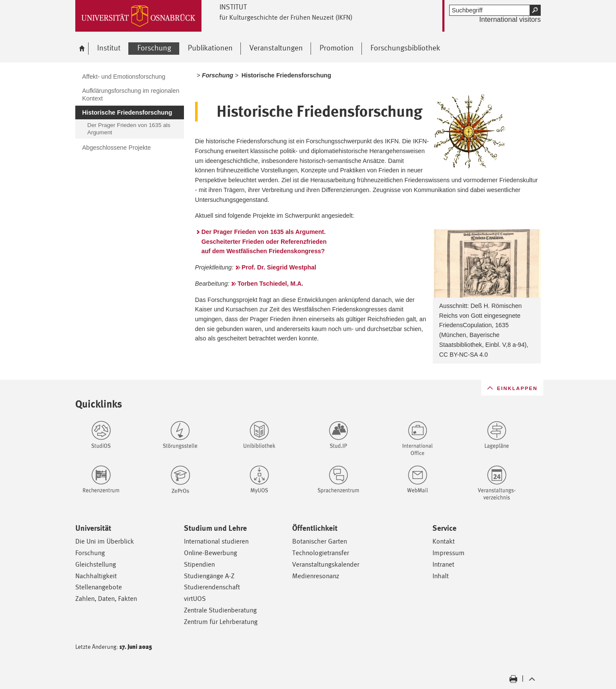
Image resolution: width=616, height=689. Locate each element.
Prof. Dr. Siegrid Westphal (279, 267)
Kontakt (444, 541)
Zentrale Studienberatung (220, 610)
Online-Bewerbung (210, 553)
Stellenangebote (99, 587)
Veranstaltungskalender (326, 564)
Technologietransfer (321, 553)
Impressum (449, 553)
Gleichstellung (96, 564)
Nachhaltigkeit (96, 576)
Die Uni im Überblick (105, 541)
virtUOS (195, 599)
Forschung (90, 553)
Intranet (443, 564)
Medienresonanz (316, 576)
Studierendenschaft (212, 587)
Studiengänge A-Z (209, 576)
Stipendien (199, 564)
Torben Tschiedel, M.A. (270, 284)
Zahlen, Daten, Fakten (106, 599)
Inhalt (441, 576)
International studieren (216, 541)
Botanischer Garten (320, 541)
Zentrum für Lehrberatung (221, 622)
